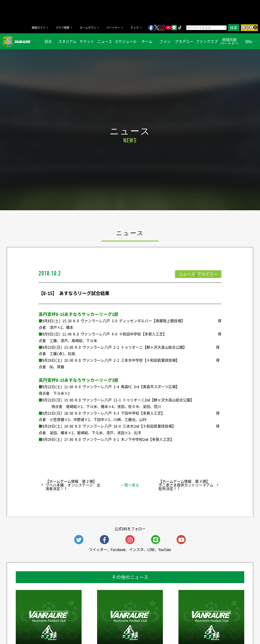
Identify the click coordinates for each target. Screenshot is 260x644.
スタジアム (67, 41)
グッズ (135, 28)
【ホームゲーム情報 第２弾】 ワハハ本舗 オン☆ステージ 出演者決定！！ (73, 485)
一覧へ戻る (130, 485)
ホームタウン (88, 28)
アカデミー (184, 41)
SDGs (249, 41)
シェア (75, 451)
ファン (165, 41)
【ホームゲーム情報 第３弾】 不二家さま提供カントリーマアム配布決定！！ (186, 485)
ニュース (105, 41)
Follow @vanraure (176, 451)
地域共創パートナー (229, 41)
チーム (147, 41)
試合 (48, 41)
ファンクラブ (207, 41)
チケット (87, 41)
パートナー (113, 28)
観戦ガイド (39, 28)
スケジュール (126, 41)
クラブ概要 (63, 28)
